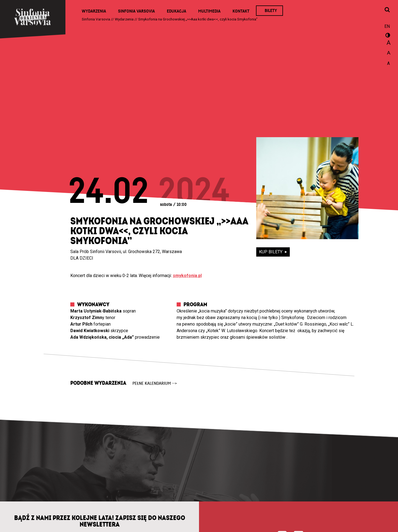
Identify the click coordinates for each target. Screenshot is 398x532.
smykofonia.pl (187, 276)
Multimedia (209, 11)
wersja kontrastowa (387, 36)
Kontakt (241, 11)
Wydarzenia (94, 11)
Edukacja (177, 11)
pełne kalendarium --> (155, 383)
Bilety (271, 11)
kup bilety (271, 252)
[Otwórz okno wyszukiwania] (387, 10)
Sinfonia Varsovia (136, 11)
